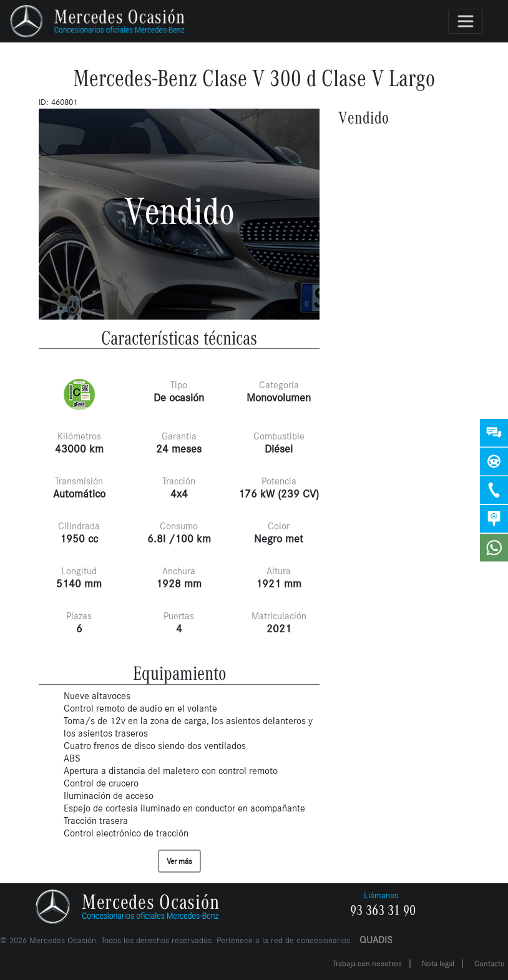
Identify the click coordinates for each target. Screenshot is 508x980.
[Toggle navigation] (466, 21)
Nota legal (438, 964)
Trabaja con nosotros (367, 964)
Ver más (179, 861)
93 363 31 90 (383, 911)
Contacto (490, 964)
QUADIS (376, 940)
